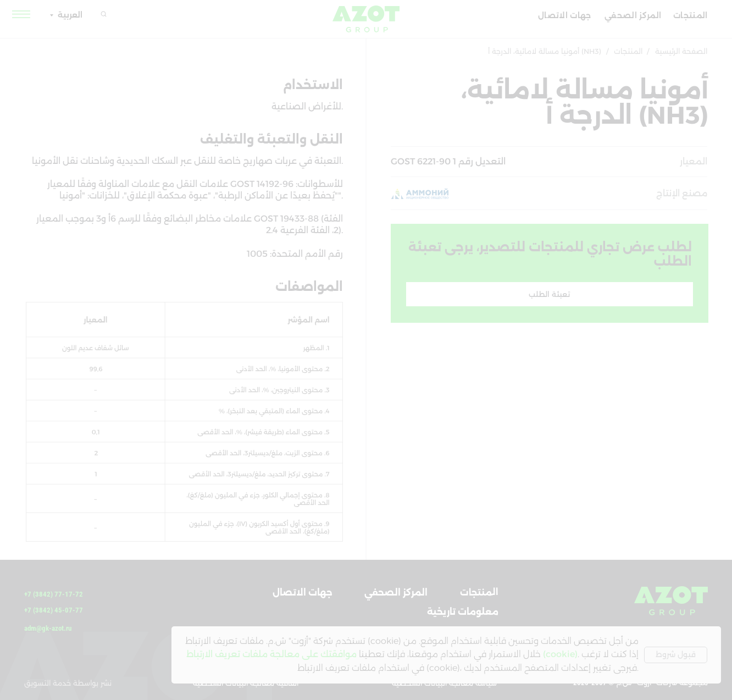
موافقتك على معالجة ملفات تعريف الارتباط (271, 654)
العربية (70, 15)
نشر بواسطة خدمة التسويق (68, 683)
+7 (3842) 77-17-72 (54, 594)
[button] (21, 14)
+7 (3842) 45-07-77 (54, 610)
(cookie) (560, 654)
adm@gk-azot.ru (48, 628)
